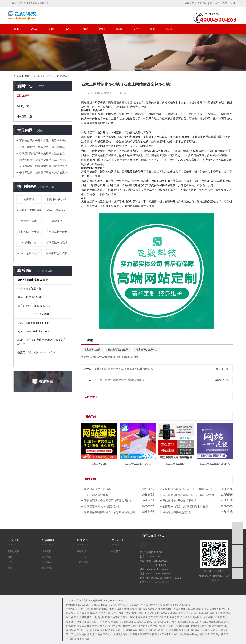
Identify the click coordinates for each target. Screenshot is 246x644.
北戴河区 (151, 622)
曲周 (89, 622)
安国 (157, 613)
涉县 (225, 617)
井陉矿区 (185, 609)
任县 (192, 634)
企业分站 (202, 3)
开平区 (124, 617)
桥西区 (162, 609)
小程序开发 (25, 116)
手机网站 (47, 562)
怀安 (89, 626)
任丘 (215, 630)
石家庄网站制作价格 (29, 210)
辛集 (193, 609)
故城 (187, 630)
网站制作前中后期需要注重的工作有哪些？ (44, 160)
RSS (225, 3)
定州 (152, 613)
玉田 (166, 617)
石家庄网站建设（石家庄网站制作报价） (187, 506)
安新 (228, 613)
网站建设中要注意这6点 (177, 512)
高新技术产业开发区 (163, 634)
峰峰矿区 (212, 617)
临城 (181, 634)
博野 (89, 617)
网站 (34, 29)
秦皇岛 (105, 609)
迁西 (156, 617)
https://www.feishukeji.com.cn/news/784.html (116, 357)
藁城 (198, 609)
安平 (181, 630)
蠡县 (79, 617)
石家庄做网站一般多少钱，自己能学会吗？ (44, 141)
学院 (170, 29)
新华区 (169, 609)
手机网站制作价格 (57, 232)
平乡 (218, 634)
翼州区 (149, 630)
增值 (102, 29)
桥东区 (154, 609)
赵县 (92, 613)
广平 (100, 622)
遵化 (145, 617)
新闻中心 (48, 76)
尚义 (79, 626)
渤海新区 (135, 634)
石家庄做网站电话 (57, 242)
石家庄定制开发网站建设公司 (101, 506)
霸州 (92, 630)
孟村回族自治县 (121, 634)
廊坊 (124, 609)
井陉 (224, 609)
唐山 (93, 609)
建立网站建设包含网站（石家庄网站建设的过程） (126, 369)
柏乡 (197, 634)
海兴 (84, 634)
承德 (119, 609)
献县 (111, 634)
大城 (118, 630)
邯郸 (99, 609)
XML (233, 3)
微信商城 (47, 568)
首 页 (17, 29)
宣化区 (195, 622)
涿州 (147, 613)
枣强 (160, 630)
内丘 (176, 634)
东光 (79, 634)
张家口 (113, 609)
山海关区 (141, 622)
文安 (113, 630)
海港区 (133, 622)
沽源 (74, 626)
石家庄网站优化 (57, 210)
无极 (108, 613)
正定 (71, 613)
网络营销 (29, 199)
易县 (68, 617)
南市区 (135, 613)
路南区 (109, 617)
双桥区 (127, 626)
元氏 (113, 613)
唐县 (201, 613)
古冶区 (116, 617)
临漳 (111, 622)
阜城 (192, 630)
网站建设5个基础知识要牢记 (180, 501)
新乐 (209, 609)
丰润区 (131, 617)
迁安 (150, 617)
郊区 (141, 613)
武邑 (166, 630)
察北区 (112, 626)
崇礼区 (220, 622)
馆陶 (126, 622)
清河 (77, 639)
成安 (105, 622)
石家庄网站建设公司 (118, 350)
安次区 (72, 630)
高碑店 (164, 613)
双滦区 (134, 626)
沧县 (68, 634)
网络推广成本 (29, 221)
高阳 (207, 613)
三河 (86, 630)
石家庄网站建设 (92, 350)
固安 (107, 630)
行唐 (77, 613)
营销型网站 (13, 551)
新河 (223, 634)
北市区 (127, 613)
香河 (97, 630)
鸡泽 (79, 622)
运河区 (204, 630)
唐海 (172, 617)
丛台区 (189, 617)
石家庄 (82, 609)
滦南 (161, 617)
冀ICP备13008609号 (159, 582)
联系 (153, 29)
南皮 (100, 634)
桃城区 (141, 630)
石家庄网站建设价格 (146, 350)
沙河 (82, 639)
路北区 (101, 617)
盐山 (89, 634)
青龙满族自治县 (183, 622)
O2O (68, 29)
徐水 (191, 613)
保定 (88, 609)
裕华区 (177, 609)
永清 (102, 630)
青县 (74, 634)
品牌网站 (47, 557)
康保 (68, 626)
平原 (155, 626)
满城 (170, 613)
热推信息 (189, 3)
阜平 (186, 613)
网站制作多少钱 (57, 199)
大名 (121, 622)
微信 (51, 29)
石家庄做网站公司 (29, 253)
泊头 (210, 630)
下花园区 (204, 622)
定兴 (196, 613)
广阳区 (80, 630)
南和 (202, 634)
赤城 (100, 626)
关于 (136, 29)
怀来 (105, 626)
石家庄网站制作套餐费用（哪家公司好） (121, 380)
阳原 (84, 626)
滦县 (182, 617)
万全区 (212, 622)
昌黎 (166, 622)
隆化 (171, 626)
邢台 (140, 609)
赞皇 (98, 613)
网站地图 (215, 3)
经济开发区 (146, 634)
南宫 (87, 639)
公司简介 (116, 551)
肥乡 (95, 622)
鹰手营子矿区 (145, 626)
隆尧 (186, 634)
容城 (212, 613)
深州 (155, 630)
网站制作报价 (29, 242)
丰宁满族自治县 (182, 626)
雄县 (95, 617)
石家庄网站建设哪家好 (97, 495)
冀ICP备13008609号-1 (42, 352)
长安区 (146, 609)
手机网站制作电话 (29, 232)
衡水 (130, 609)
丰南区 (139, 617)
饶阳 (176, 630)
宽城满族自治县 (199, 626)
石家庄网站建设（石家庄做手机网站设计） (188, 489)
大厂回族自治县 (129, 630)
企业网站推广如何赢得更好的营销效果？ (43, 166)
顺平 (84, 617)
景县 (197, 630)
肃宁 (95, 634)
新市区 (120, 613)
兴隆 (160, 626)
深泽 (103, 613)
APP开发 (23, 106)
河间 (226, 630)
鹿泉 (214, 609)
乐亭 (177, 617)
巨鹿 (213, 634)
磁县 (68, 622)
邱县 (84, 622)
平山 (219, 609)
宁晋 (208, 634)
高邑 (87, 613)
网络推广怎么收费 (57, 253)
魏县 (116, 622)
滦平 (166, 626)
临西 (71, 639)
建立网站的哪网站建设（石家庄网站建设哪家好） (114, 512)
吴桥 (105, 634)
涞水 (180, 613)
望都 (223, 613)
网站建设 (62, 76)
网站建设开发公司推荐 (97, 489)
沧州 (135, 609)
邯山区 (204, 617)
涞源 (217, 613)
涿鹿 (95, 626)
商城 (85, 29)
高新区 (119, 626)
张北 (226, 622)
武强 (171, 630)
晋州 (204, 609)
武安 (220, 617)
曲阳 (74, 617)
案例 (119, 29)
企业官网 (47, 551)
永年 (74, 622)
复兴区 (196, 617)
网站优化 (57, 221)
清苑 (175, 613)
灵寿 (82, 613)
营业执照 (214, 581)
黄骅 (221, 630)
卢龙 (172, 622)
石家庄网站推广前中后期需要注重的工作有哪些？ (44, 153)
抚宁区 (160, 622)
